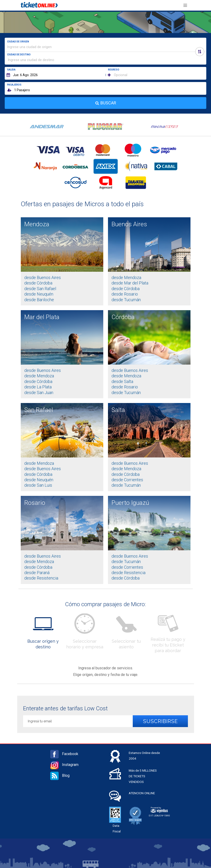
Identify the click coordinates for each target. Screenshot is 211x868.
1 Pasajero (22, 90)
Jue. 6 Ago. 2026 (25, 75)
